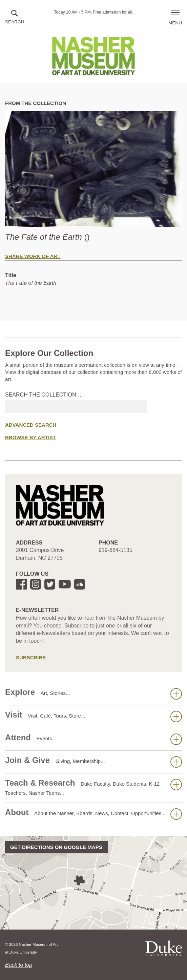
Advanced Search (31, 425)
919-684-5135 (116, 550)
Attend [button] (93, 739)
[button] (15, 17)
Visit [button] (93, 716)
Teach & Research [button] (93, 787)
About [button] (93, 814)
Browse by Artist (30, 437)
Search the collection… (43, 395)
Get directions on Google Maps (56, 847)
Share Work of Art (33, 256)
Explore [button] (93, 694)
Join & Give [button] (93, 762)
